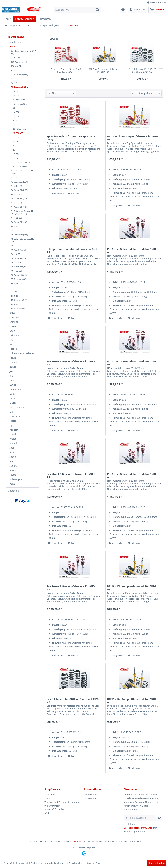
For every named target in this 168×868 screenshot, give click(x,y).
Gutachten (13, 491)
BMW (12, 313)
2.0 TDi (16, 137)
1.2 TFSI (16, 116)
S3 (14, 108)
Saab (12, 448)
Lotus (12, 398)
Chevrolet (14, 317)
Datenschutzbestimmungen (138, 828)
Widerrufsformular (54, 809)
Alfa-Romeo (15, 42)
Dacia (12, 331)
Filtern (54, 93)
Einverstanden (157, 863)
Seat (12, 452)
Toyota (13, 475)
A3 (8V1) (15, 178)
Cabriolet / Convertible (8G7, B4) (24, 52)
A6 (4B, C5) (16, 254)
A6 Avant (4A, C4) (19, 250)
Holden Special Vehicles (22, 353)
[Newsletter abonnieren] (159, 818)
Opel (12, 425)
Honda (13, 358)
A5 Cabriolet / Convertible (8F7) (22, 240)
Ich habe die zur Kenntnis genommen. (140, 828)
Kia (11, 376)
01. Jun (16, 121)
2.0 (14, 150)
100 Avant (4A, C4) (19, 62)
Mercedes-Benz (18, 407)
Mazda (13, 403)
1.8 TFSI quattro (20, 104)
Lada (12, 380)
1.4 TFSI (16, 112)
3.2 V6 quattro (19, 100)
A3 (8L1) (15, 79)
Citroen (13, 326)
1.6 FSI (15, 158)
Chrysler (14, 322)
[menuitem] (77, 10)
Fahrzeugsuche (16, 37)
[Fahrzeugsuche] (25, 19)
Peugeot (14, 430)
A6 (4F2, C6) (16, 262)
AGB (47, 813)
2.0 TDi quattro (19, 129)
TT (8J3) (14, 304)
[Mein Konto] (137, 10)
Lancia (13, 385)
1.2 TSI (16, 91)
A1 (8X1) (15, 70)
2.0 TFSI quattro (20, 167)
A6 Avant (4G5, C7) (19, 275)
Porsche (14, 434)
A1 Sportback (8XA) (19, 75)
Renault (14, 443)
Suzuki (13, 470)
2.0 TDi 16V (18, 133)
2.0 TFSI (16, 141)
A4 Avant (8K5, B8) (19, 222)
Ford (12, 344)
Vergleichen (56, 194)
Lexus (12, 394)
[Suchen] (98, 10)
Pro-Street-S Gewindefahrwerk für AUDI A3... (132, 251)
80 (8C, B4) (16, 58)
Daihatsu (14, 335)
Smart (13, 461)
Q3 (12, 288)
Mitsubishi (15, 416)
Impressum (90, 798)
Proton (13, 439)
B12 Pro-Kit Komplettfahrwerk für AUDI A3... (104, 71)
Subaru (13, 466)
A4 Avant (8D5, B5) (19, 190)
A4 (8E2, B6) (16, 194)
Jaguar (13, 367)
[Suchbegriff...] (77, 10)
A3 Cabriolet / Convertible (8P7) (22, 172)
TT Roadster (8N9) (19, 300)
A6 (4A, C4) (16, 246)
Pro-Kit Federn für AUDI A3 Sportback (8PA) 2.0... (142, 71)
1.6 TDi (16, 95)
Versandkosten (76, 841)
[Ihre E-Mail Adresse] (140, 818)
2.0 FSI (15, 146)
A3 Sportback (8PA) (20, 87)
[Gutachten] (45, 19)
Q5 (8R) (14, 292)
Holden (13, 349)
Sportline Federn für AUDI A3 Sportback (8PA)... (66, 71)
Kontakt (48, 798)
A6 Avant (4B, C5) (19, 258)
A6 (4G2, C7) (16, 271)
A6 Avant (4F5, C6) (19, 267)
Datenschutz (91, 795)
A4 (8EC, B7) (16, 203)
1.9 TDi (16, 154)
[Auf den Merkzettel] (74, 194)
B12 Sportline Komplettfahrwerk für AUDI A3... (133, 138)
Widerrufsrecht (52, 806)
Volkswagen (16, 479)
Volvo (12, 484)
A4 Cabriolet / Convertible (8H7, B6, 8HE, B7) (22, 212)
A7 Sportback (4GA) (20, 279)
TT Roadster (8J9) (19, 308)
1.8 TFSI (16, 125)
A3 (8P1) (15, 83)
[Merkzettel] (123, 10)
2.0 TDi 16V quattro (21, 162)
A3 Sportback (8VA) (19, 182)
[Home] (7, 19)
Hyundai (14, 362)
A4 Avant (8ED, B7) (19, 207)
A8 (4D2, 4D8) (17, 283)
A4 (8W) (14, 226)
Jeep (12, 371)
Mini (12, 412)
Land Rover (15, 389)
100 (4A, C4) (16, 66)
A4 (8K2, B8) (16, 218)
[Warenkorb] (157, 10)
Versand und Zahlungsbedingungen (63, 802)
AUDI (12, 47)
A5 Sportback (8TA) (19, 235)
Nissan (13, 421)
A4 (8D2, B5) (16, 186)
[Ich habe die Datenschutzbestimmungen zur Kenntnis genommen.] (125, 824)
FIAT (12, 340)
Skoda (13, 457)
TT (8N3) (15, 296)
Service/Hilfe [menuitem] (155, 3)
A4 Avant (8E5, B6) (19, 199)
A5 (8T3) (15, 230)
